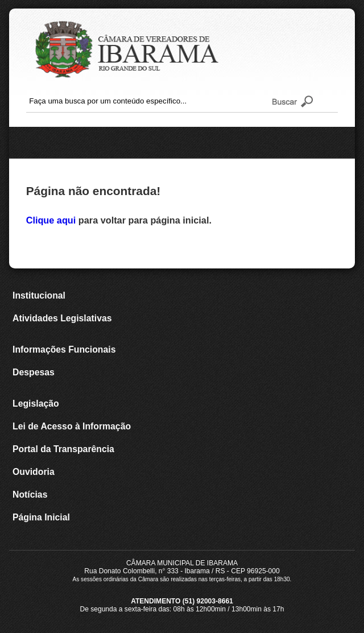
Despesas (34, 372)
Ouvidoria (34, 472)
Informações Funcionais (64, 349)
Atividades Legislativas (62, 318)
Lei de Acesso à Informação (72, 426)
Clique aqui (52, 220)
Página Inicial (41, 517)
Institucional (39, 295)
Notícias (30, 495)
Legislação (36, 404)
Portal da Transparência (63, 449)
